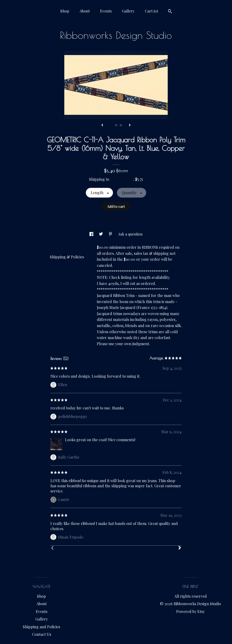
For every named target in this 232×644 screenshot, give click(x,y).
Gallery (128, 11)
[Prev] (52, 548)
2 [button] (116, 125)
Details (58, 247)
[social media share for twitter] (101, 234)
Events (106, 11)
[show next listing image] (130, 125)
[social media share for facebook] (92, 234)
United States (122, 179)
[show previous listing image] (102, 125)
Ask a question (130, 234)
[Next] (180, 548)
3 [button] (121, 125)
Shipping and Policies (41, 627)
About (85, 11)
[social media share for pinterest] (111, 234)
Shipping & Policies (67, 257)
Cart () (151, 11)
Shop (65, 11)
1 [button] (111, 125)
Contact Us (42, 634)
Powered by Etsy (190, 611)
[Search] (170, 12)
